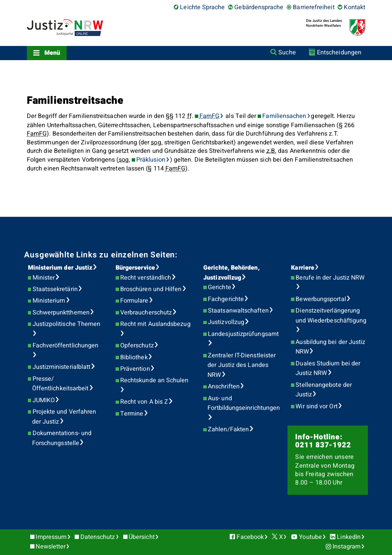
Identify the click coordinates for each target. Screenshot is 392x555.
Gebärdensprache (259, 7)
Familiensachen (284, 116)
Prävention (135, 369)
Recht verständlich (146, 278)
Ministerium (49, 301)
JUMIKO (44, 400)
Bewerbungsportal (321, 299)
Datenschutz (98, 537)
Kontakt (354, 7)
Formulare (134, 301)
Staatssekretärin (55, 289)
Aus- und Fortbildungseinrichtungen (244, 403)
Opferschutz (137, 345)
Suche (287, 52)
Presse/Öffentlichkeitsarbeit (60, 384)
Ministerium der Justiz (60, 268)
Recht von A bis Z (144, 402)
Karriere (303, 268)
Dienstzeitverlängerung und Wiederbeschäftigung (331, 316)
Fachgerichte (226, 299)
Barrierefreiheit (314, 7)
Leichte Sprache (202, 7)
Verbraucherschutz (146, 313)
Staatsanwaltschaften (238, 311)
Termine (132, 414)
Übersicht (142, 537)
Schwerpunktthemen (61, 313)
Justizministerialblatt (62, 367)
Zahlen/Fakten (228, 429)
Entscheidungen (339, 52)
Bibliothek (134, 357)
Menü (52, 53)
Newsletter (51, 547)
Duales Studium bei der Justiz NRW (328, 368)
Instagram (347, 547)
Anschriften (224, 386)
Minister (44, 278)
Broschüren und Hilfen (151, 289)
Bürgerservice (135, 268)
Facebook (250, 537)
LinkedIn (349, 537)
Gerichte (220, 287)
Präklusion (151, 160)
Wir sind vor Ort (316, 406)
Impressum (51, 537)
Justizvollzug (226, 322)
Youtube (310, 537)
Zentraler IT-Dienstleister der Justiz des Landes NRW (242, 365)
